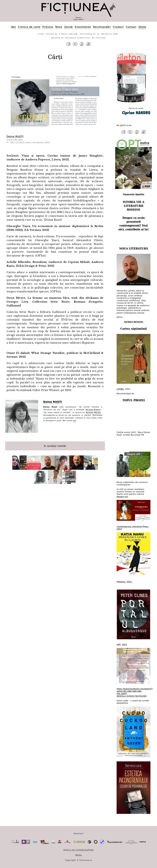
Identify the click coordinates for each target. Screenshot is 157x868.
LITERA (120, 389)
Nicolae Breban (93, 410)
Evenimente (83, 27)
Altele (142, 27)
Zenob (69, 27)
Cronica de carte (29, 27)
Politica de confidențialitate (78, 850)
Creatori (118, 27)
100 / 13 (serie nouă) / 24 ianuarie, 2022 (30, 142)
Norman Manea (93, 412)
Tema (59, 27)
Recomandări (102, 27)
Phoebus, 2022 (124, 582)
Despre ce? (122, 497)
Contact (131, 27)
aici (75, 421)
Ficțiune (48, 27)
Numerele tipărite (133, 194)
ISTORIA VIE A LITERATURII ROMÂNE (133, 206)
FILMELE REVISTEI (134, 322)
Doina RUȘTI (15, 136)
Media (78, 855)
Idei (13, 27)
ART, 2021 (122, 645)
